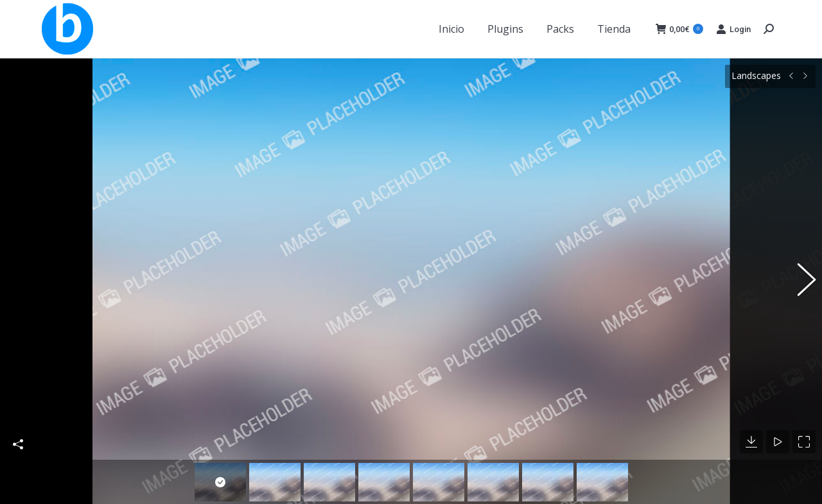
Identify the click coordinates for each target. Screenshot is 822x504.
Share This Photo (18, 430)
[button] (800, 274)
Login (733, 29)
